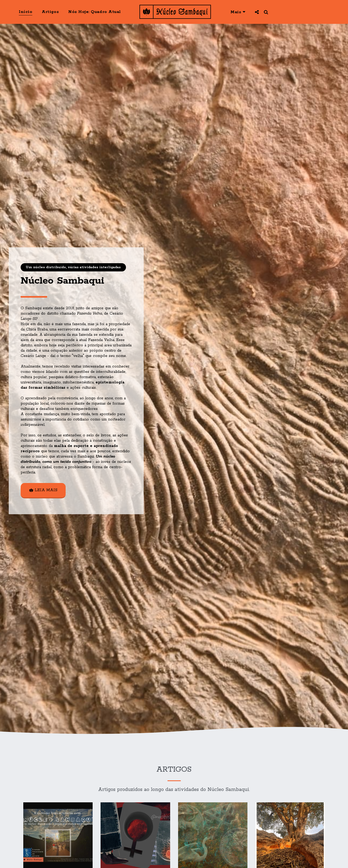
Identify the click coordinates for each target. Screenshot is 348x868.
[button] (257, 12)
